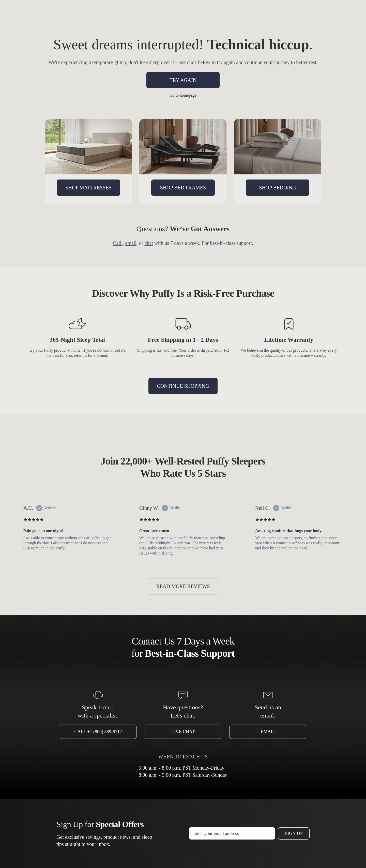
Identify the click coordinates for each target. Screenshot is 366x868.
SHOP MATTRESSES (89, 188)
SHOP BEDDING (277, 188)
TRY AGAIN (183, 80)
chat (149, 243)
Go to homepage (183, 95)
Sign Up (294, 833)
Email (268, 732)
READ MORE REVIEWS (183, 586)
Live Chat (183, 732)
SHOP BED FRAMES (183, 188)
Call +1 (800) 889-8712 (98, 732)
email (131, 243)
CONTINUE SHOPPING (183, 386)
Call (118, 243)
